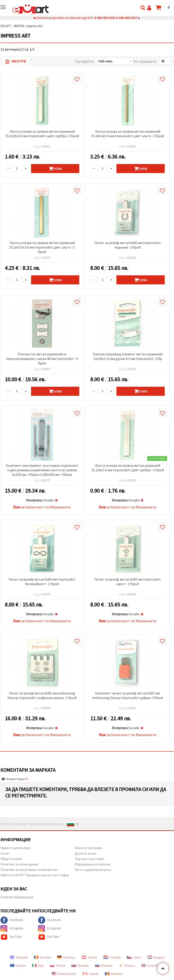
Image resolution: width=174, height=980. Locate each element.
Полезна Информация (17, 897)
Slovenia (104, 965)
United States (64, 974)
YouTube (11, 937)
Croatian (112, 957)
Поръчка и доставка (89, 859)
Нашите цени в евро (16, 848)
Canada (91, 974)
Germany (66, 957)
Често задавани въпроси (93, 870)
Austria (89, 957)
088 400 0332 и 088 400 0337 (117, 18)
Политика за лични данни (19, 864)
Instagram (12, 929)
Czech (134, 957)
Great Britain (153, 965)
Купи (55, 169)
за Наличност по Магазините (42, 507)
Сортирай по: (85, 61)
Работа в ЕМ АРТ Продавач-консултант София (35, 875)
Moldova (114, 974)
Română (42, 957)
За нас (5, 853)
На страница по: (145, 61)
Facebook (12, 920)
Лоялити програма (88, 848)
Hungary (156, 957)
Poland (57, 965)
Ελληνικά (19, 957)
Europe (18, 965)
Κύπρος (127, 965)
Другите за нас (86, 853)
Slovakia (80, 965)
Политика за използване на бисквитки (29, 870)
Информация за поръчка (93, 864)
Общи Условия (11, 859)
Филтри (16, 61)
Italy (38, 965)
